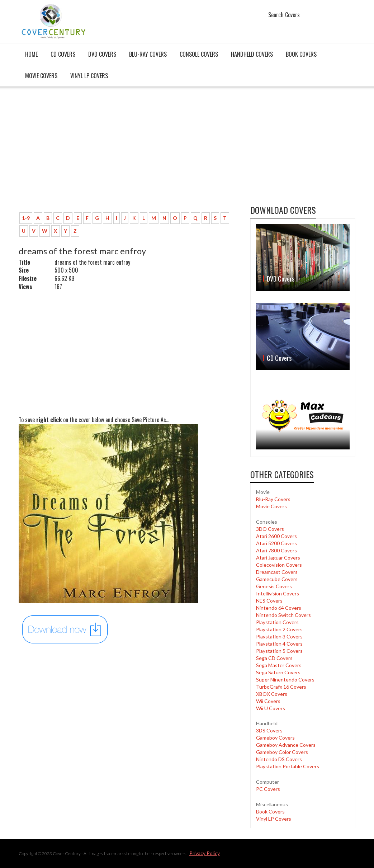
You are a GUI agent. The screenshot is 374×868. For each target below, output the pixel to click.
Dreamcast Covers (277, 572)
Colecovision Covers (279, 565)
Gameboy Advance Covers (286, 745)
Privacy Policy (205, 853)
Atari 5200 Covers (276, 543)
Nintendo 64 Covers (279, 608)
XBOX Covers (272, 694)
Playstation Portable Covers (288, 766)
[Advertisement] (129, 153)
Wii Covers (268, 701)
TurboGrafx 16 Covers (281, 687)
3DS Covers (269, 730)
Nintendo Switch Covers (283, 615)
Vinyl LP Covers (89, 76)
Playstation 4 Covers (279, 644)
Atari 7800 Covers (276, 550)
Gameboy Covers (275, 738)
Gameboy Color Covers (282, 752)
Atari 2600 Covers (276, 536)
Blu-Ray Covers (148, 54)
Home (31, 54)
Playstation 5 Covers (279, 651)
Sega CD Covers (274, 658)
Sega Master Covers (279, 665)
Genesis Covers (274, 586)
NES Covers (269, 601)
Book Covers (301, 54)
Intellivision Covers (278, 593)
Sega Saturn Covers (278, 672)
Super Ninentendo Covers (285, 680)
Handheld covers (252, 54)
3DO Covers (270, 529)
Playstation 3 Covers (279, 636)
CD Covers (63, 54)
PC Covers (268, 789)
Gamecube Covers (277, 579)
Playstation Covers (277, 622)
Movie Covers (41, 76)
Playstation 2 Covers (279, 629)
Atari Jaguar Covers (278, 558)
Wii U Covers (271, 708)
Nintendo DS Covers (279, 759)
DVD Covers (102, 54)
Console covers (199, 54)
